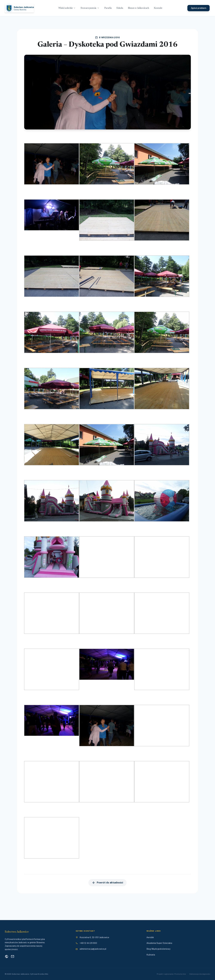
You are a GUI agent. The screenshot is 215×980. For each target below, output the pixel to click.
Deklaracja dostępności (200, 974)
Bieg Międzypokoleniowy (158, 949)
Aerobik (150, 937)
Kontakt (158, 8)
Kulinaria (151, 955)
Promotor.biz (180, 974)
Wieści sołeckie (67, 8)
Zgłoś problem (199, 8)
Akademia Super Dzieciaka (159, 943)
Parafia (108, 8)
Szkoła (120, 8)
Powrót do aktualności (107, 883)
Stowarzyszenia (90, 8)
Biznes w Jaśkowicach (139, 8)
